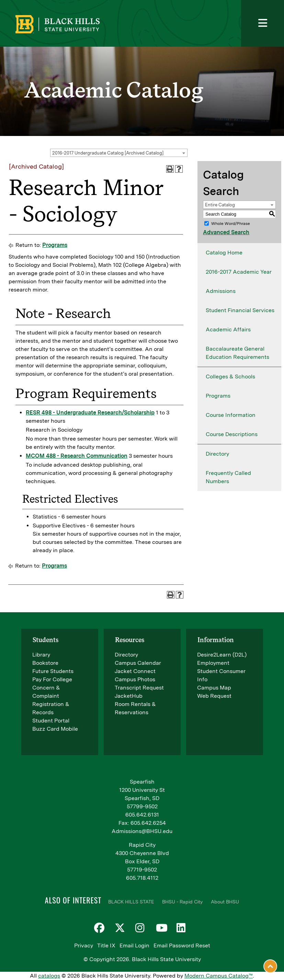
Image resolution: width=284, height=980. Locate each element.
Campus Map (214, 688)
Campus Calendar (138, 663)
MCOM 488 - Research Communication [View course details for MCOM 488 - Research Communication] (77, 456)
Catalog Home (224, 253)
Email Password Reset (182, 945)
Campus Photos (135, 679)
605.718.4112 (142, 878)
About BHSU (225, 902)
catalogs (49, 976)
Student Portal (51, 721)
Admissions (221, 291)
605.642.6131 (142, 815)
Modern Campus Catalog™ (219, 976)
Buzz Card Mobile (55, 729)
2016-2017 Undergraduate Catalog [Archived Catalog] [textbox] (108, 153)
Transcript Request (139, 688)
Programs (55, 245)
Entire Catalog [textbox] (220, 205)
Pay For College (52, 679)
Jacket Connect (135, 671)
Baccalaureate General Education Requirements (237, 353)
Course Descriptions (232, 434)
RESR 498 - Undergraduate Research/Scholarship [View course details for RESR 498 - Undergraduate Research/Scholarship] (90, 413)
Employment (213, 663)
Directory (217, 454)
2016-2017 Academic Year (239, 272)
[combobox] (119, 153)
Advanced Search (226, 232)
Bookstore (45, 663)
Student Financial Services (240, 310)
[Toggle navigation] (263, 23)
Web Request (214, 696)
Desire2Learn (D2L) (222, 655)
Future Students (53, 671)
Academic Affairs (228, 329)
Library (41, 655)
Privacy (84, 945)
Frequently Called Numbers (228, 477)
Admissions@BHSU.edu (142, 831)
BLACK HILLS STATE (131, 902)
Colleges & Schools (230, 377)
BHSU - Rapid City (182, 902)
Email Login (134, 945)
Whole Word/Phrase (231, 224)
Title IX (106, 945)
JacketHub (129, 696)
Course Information (231, 415)
